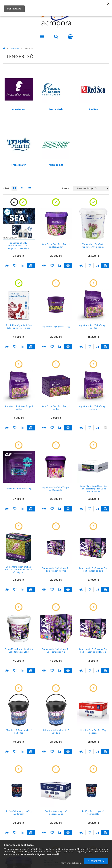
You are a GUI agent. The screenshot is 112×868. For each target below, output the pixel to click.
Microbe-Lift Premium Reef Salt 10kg (19, 731)
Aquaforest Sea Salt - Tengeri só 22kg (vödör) (56, 489)
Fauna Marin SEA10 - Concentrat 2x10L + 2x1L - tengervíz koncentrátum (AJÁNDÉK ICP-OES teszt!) (19, 247)
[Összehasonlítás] (23, 266)
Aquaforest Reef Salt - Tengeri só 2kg (19, 408)
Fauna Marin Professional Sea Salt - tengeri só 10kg (56, 569)
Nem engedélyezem (71, 863)
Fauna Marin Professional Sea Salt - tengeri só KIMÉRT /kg (93, 650)
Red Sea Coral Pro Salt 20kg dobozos (93, 731)
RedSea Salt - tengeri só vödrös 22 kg (93, 812)
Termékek (14, 49)
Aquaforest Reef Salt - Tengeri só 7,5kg (93, 408)
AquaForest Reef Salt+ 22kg (19, 488)
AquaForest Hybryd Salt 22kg (56, 326)
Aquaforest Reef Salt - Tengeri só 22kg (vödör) (56, 245)
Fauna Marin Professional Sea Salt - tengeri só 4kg (56, 650)
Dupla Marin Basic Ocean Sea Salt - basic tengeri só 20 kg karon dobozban (93, 489)
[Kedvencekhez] (15, 266)
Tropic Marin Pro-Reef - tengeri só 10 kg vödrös (93, 245)
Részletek (7, 266)
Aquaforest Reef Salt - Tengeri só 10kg (93, 326)
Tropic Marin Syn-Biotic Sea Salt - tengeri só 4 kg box (19, 326)
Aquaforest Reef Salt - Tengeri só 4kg (56, 408)
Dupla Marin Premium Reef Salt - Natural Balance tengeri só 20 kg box (19, 569)
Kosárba (31, 266)
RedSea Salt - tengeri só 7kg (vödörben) (19, 812)
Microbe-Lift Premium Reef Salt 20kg (56, 731)
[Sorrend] (91, 188)
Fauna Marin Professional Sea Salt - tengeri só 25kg (19, 650)
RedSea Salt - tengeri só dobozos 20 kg (56, 812)
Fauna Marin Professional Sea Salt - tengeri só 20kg (93, 569)
